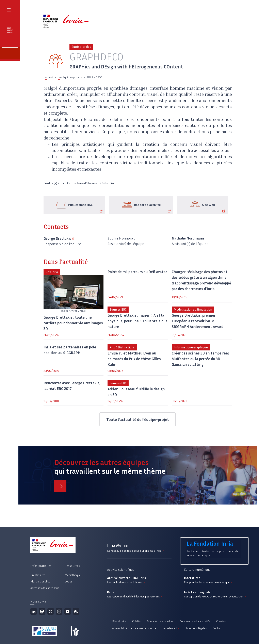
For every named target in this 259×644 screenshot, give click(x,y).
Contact (217, 628)
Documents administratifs (195, 621)
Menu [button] (10, 10)
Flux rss (76, 611)
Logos (69, 582)
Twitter (51, 611)
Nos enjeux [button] (10, 30)
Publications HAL (86, 208)
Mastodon (42, 611)
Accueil (49, 77)
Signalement (171, 628)
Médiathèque (74, 575)
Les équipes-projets (70, 77)
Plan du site (119, 621)
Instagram (59, 611)
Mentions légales (196, 628)
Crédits (136, 621)
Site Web (214, 208)
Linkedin (34, 611)
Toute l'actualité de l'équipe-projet (138, 419)
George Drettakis (60, 238)
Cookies (221, 621)
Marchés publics (40, 582)
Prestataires (38, 575)
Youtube (68, 611)
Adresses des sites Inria (45, 588)
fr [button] (10, 53)
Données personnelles (160, 621)
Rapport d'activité (153, 208)
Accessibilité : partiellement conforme (134, 628)
